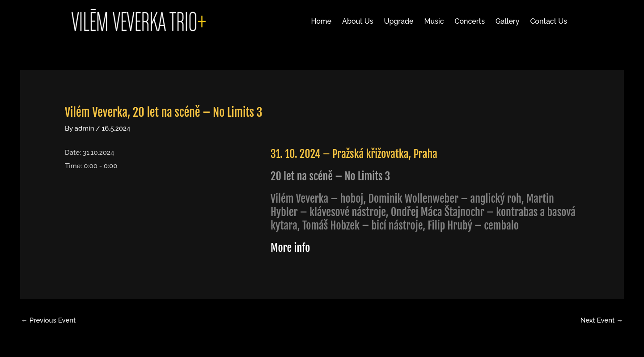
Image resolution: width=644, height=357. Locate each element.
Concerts (470, 21)
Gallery (507, 21)
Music (434, 21)
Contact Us (549, 21)
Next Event (602, 320)
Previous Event (48, 320)
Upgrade (398, 21)
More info (290, 248)
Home (322, 21)
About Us (358, 21)
